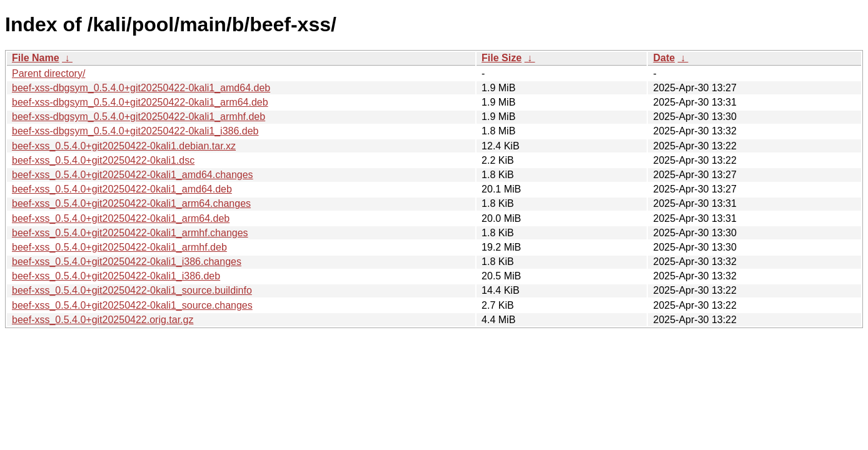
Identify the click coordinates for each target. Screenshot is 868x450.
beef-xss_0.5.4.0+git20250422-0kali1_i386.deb (116, 276)
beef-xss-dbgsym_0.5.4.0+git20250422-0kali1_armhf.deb (139, 117)
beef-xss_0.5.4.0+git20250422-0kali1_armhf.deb (119, 247)
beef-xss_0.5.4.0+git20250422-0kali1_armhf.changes (130, 233)
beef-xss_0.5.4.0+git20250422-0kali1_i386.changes (127, 262)
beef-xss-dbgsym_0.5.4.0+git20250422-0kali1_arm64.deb (140, 102)
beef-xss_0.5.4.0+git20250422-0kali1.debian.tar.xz (124, 146)
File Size (502, 58)
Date (664, 58)
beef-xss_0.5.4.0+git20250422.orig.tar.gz (103, 320)
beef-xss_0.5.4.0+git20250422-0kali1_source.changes (132, 305)
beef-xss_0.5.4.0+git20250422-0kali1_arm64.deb (121, 218)
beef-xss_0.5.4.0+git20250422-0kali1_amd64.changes (133, 175)
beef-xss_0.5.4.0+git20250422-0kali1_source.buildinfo (132, 290)
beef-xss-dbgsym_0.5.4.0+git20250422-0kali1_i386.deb (135, 131)
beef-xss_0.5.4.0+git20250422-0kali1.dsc (103, 160)
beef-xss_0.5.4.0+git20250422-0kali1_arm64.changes (131, 203)
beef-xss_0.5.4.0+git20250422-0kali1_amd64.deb (122, 189)
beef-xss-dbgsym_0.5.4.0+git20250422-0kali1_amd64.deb (141, 88)
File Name (36, 58)
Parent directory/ (48, 73)
